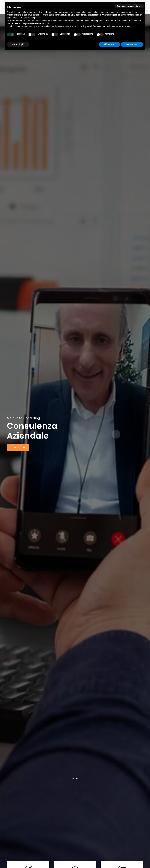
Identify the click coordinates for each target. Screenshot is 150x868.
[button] (73, 779)
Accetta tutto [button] (132, 44)
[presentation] (47, 434)
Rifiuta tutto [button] (109, 44)
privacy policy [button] (92, 12)
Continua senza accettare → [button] (129, 6)
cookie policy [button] (34, 18)
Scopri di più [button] (18, 44)
